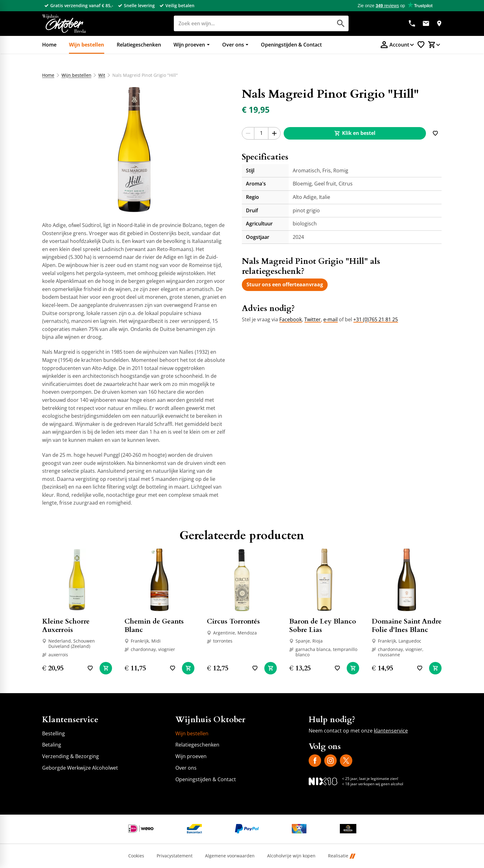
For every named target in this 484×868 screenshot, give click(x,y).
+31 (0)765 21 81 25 (376, 319)
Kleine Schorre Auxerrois (66, 625)
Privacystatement (175, 856)
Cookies (136, 856)
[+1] (274, 133)
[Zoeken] (246, 23)
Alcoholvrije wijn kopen (291, 856)
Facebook (291, 319)
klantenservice (391, 731)
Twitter (313, 319)
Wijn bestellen (76, 75)
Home (48, 75)
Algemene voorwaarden (230, 856)
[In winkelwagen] (106, 668)
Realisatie (342, 856)
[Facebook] (315, 761)
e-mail (330, 319)
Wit (102, 75)
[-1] (248, 133)
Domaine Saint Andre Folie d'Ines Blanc (407, 625)
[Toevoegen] (435, 133)
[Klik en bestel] (355, 133)
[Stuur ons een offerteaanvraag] (285, 285)
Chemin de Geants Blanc (154, 625)
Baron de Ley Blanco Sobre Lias (323, 625)
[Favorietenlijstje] (421, 45)
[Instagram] (330, 761)
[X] (346, 761)
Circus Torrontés (233, 621)
